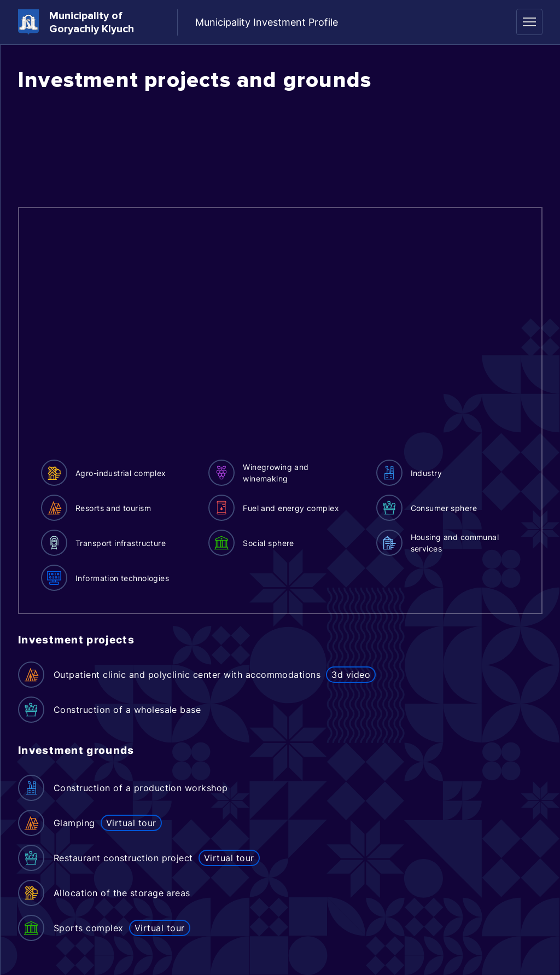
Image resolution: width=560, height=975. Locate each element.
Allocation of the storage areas (122, 893)
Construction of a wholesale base (127, 710)
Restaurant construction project (123, 858)
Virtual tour (131, 823)
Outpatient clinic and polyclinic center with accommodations (187, 675)
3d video (351, 675)
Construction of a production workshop (141, 788)
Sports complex (89, 928)
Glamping (74, 823)
